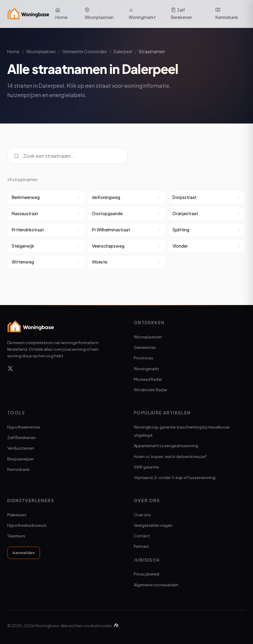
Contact (142, 536)
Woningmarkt (142, 14)
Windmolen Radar (150, 390)
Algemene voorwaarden (156, 585)
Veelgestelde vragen (153, 525)
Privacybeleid (146, 574)
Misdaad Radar (148, 379)
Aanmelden (24, 553)
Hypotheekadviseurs (27, 525)
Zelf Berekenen (181, 14)
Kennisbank (227, 14)
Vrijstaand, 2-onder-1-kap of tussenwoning (175, 478)
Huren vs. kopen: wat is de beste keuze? (170, 456)
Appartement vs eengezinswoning (166, 446)
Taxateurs (16, 536)
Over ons (142, 515)
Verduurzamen (21, 448)
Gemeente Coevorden (85, 51)
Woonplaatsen (99, 14)
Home (61, 14)
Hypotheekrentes (24, 427)
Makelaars (17, 515)
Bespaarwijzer (20, 459)
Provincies (143, 358)
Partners (141, 546)
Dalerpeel (123, 51)
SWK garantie (146, 467)
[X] (10, 369)
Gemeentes (145, 347)
